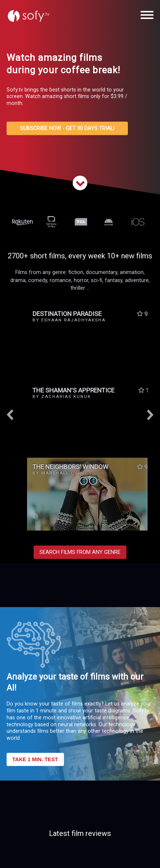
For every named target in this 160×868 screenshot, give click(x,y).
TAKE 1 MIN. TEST (35, 759)
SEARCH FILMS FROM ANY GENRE (80, 552)
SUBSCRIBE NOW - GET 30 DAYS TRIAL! (67, 128)
